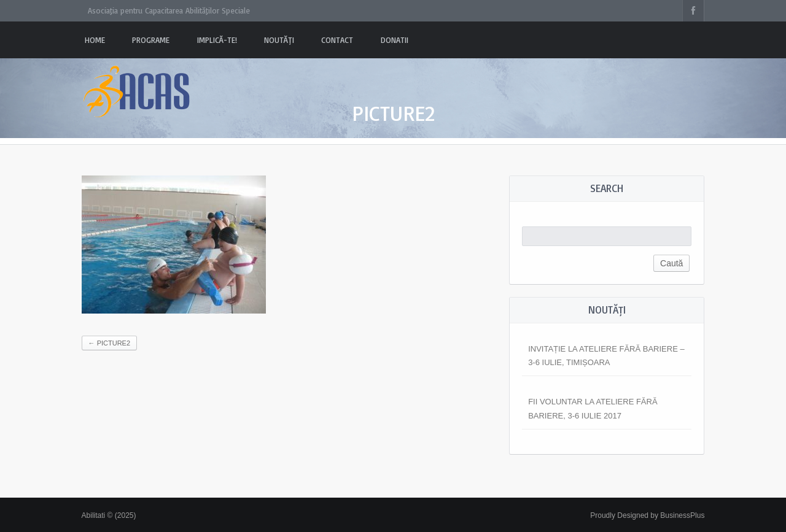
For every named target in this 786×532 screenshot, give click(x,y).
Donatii (395, 40)
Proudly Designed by (647, 515)
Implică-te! (217, 40)
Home (95, 40)
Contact (337, 40)
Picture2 (109, 343)
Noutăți (279, 40)
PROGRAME (151, 40)
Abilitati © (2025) (109, 515)
